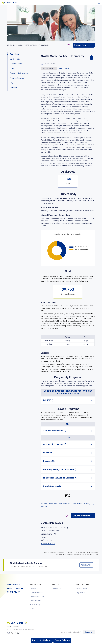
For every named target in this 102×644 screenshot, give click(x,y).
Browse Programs (18, 78)
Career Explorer (36, 601)
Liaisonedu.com (81, 589)
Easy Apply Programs (19, 73)
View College (64, 68)
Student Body (16, 64)
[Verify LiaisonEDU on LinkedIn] (19, 633)
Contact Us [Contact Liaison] (89, 632)
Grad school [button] (49, 68)
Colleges (33, 589)
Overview (14, 54)
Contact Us (56, 589)
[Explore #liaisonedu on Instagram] (12, 633)
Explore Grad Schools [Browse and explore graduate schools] (42, 640)
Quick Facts (15, 59)
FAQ (12, 83)
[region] (51, 290)
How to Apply (35, 605)
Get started (86, 565)
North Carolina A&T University (37, 45)
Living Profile (80, 593)
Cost (12, 69)
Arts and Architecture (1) (55, 431)
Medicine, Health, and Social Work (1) (60, 469)
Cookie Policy (13, 592)
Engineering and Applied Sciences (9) (60, 478)
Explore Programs (84, 45)
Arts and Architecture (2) (55, 444)
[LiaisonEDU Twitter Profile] (8, 633)
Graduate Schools (37, 593)
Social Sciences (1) (52, 486)
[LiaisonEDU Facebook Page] (15, 633)
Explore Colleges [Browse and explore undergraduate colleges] (62, 640)
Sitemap (33, 609)
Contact (13, 88)
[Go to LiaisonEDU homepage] (10, 3)
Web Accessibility (15, 588)
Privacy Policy (14, 585)
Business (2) (49, 461)
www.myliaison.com (13, 627)
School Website (48, 544)
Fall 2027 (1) (49, 400)
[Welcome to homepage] (17, 623)
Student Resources (37, 597)
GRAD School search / (16, 45)
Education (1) (49, 453)
